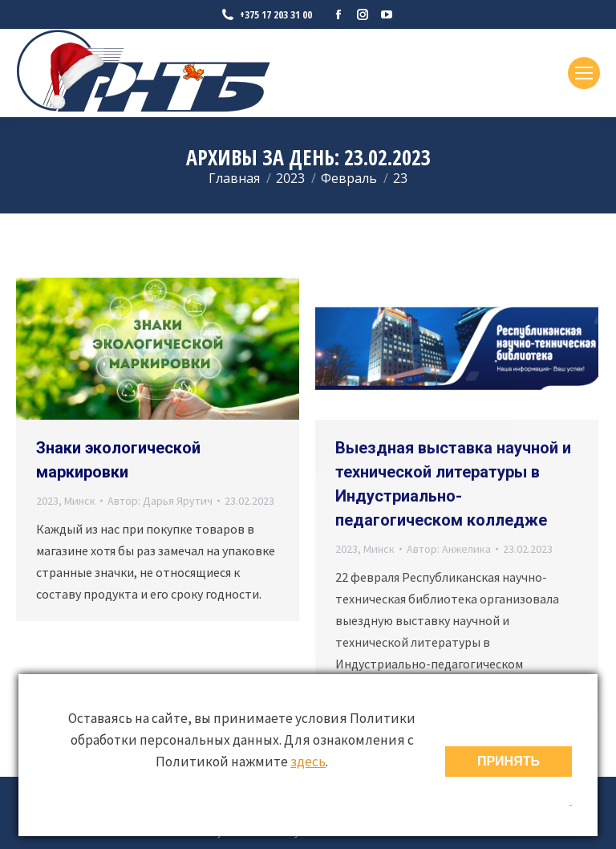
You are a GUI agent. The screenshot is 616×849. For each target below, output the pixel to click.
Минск (80, 501)
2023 (47, 501)
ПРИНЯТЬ (509, 761)
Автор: (160, 501)
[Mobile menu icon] (584, 73)
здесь (308, 762)
